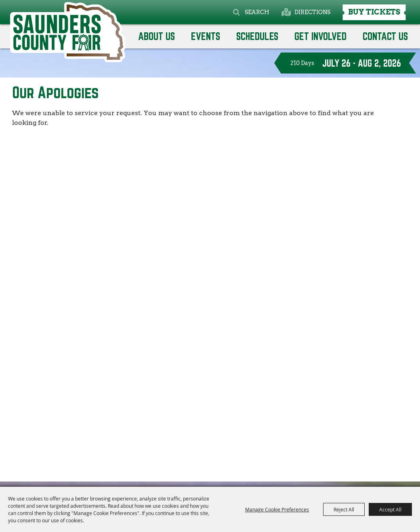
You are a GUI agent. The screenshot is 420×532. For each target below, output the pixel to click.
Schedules (257, 36)
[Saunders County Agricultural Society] (68, 32)
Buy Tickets (374, 12)
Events (206, 36)
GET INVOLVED (320, 36)
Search (257, 12)
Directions (312, 12)
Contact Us (385, 36)
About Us (156, 36)
